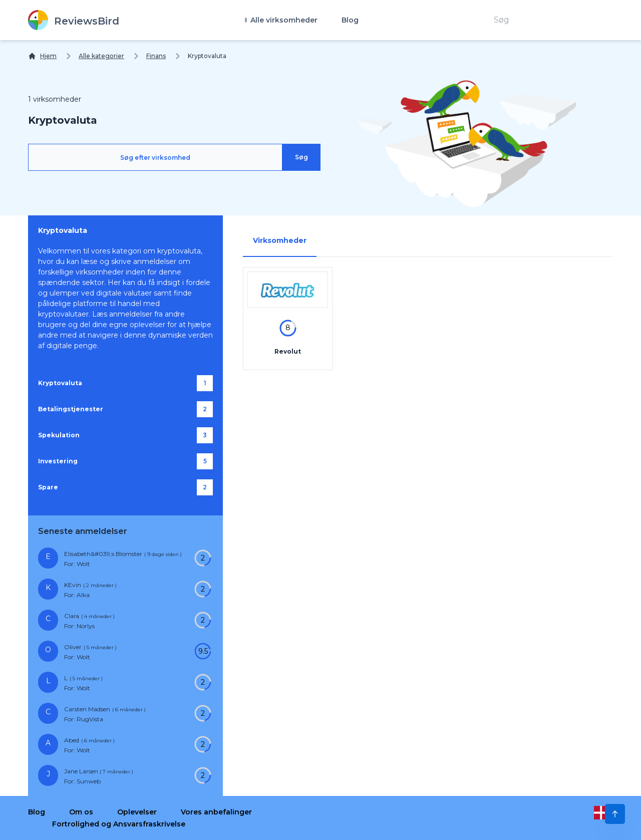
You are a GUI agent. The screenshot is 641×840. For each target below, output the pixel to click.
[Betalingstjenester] (125, 409)
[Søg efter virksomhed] (155, 157)
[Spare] (125, 487)
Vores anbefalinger (216, 812)
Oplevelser (137, 812)
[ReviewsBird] (74, 20)
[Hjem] (42, 56)
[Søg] (301, 157)
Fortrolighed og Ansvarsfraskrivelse (119, 824)
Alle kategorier (101, 56)
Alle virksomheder (283, 20)
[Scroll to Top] (615, 814)
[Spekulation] (125, 435)
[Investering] (125, 461)
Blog (350, 20)
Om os (81, 812)
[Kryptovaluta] (125, 383)
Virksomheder (280, 240)
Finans (156, 56)
